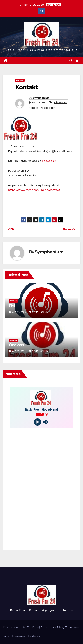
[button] (71, 61)
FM (11, 229)
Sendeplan (34, 636)
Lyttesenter (19, 636)
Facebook (49, 161)
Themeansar (72, 627)
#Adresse (60, 102)
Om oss (69, 229)
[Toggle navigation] (39, 61)
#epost (34, 108)
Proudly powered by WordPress (21, 627)
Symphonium (41, 98)
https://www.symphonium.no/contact (34, 190)
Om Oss (20, 80)
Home (6, 636)
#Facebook (48, 108)
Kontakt (27, 87)
